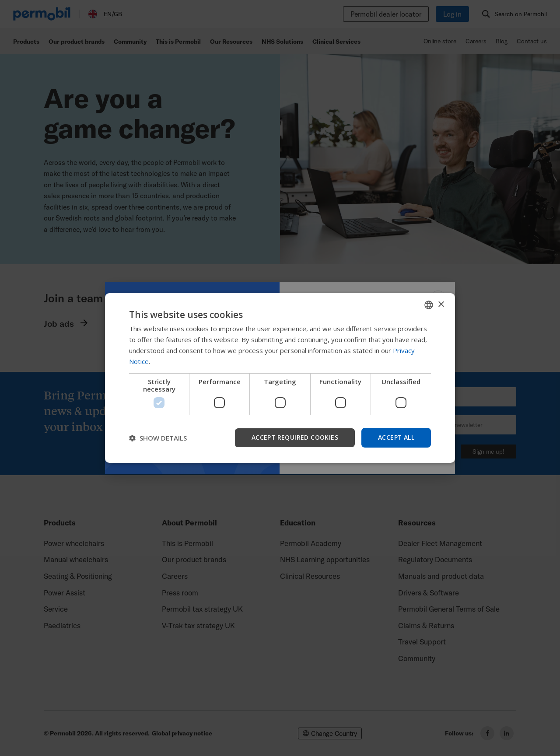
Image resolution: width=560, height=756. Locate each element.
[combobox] (429, 305)
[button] (158, 438)
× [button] (441, 304)
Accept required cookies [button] (294, 437)
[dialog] (280, 378)
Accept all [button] (396, 437)
